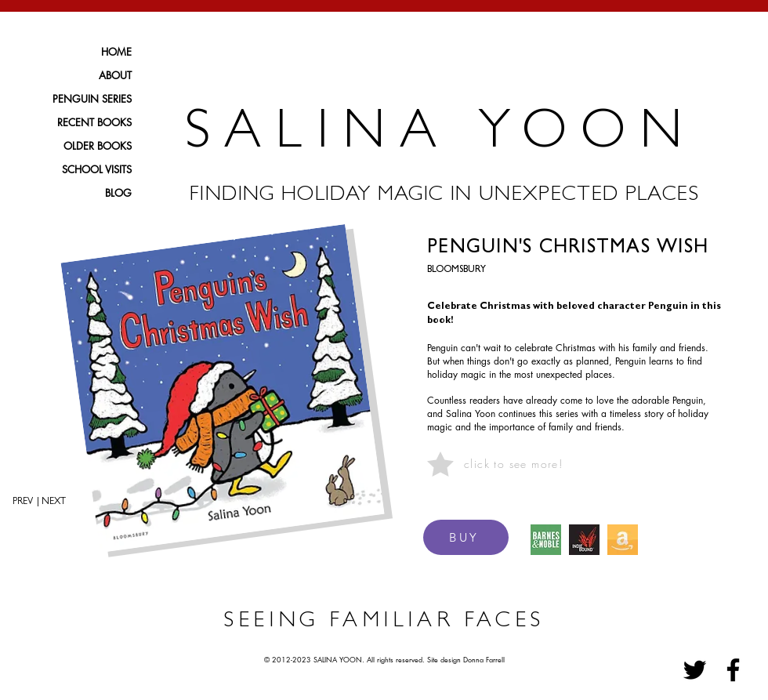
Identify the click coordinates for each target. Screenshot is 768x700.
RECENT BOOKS (94, 122)
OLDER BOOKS (98, 146)
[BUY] (466, 537)
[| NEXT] (57, 502)
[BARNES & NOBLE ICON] (546, 540)
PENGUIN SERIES (92, 99)
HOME (116, 52)
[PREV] (16, 502)
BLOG (118, 193)
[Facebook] (733, 670)
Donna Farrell (484, 659)
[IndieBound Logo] (584, 540)
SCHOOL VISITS (97, 169)
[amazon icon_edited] (623, 540)
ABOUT (115, 75)
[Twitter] (695, 670)
